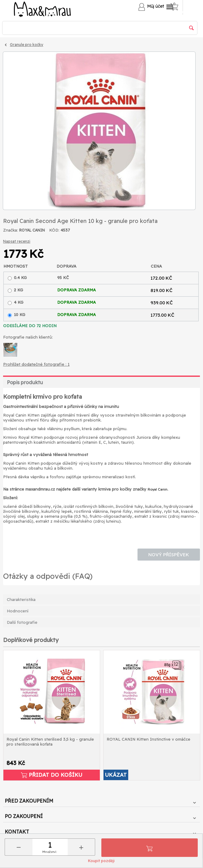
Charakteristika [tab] (21, 599)
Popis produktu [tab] (25, 382)
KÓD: (54, 230)
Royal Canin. (158, 489)
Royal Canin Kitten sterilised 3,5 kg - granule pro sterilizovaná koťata (50, 742)
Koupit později (101, 861)
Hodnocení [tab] (18, 611)
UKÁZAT (116, 775)
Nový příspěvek (169, 555)
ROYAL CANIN (32, 230)
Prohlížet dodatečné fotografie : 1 (36, 364)
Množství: (50, 852)
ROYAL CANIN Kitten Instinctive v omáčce (148, 739)
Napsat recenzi (17, 241)
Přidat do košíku (150, 848)
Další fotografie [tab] (22, 622)
